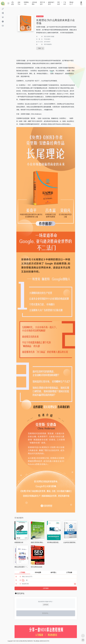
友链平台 (19, 3)
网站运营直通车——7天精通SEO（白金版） (21, 567)
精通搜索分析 (19, 542)
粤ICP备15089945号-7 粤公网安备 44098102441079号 (36, 641)
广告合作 (65, 3)
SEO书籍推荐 (40, 16)
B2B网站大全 (26, 3)
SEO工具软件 (42, 3)
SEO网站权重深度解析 (54, 542)
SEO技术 (59, 3)
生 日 (18, 584)
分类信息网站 (34, 3)
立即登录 (46, 605)
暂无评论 (21, 593)
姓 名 (18, 577)
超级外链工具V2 (51, 3)
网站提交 (71, 3)
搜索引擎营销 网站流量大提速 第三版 (38, 542)
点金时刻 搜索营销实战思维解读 (70, 542)
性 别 (18, 580)
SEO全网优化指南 (36, 567)
